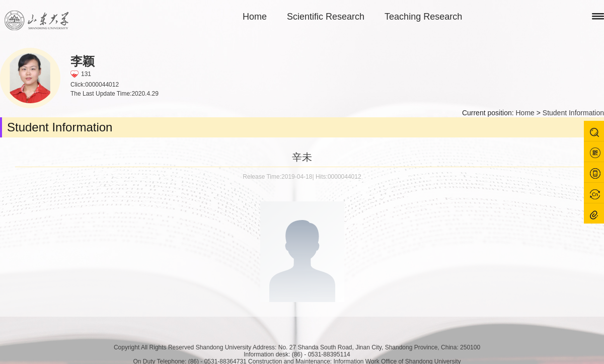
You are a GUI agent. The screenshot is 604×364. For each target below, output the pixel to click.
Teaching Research (423, 17)
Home (255, 17)
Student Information (573, 113)
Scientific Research (326, 17)
